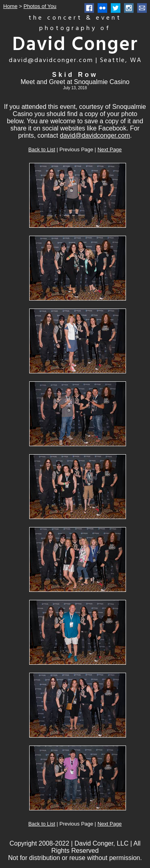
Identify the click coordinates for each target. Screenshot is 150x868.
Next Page (110, 149)
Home (10, 6)
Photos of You (40, 6)
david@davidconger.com (95, 135)
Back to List (42, 149)
